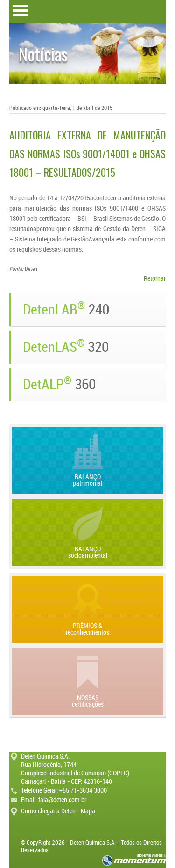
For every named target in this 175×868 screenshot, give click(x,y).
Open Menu (21, 11)
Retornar (155, 279)
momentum (134, 860)
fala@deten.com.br (62, 800)
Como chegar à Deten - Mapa (58, 811)
